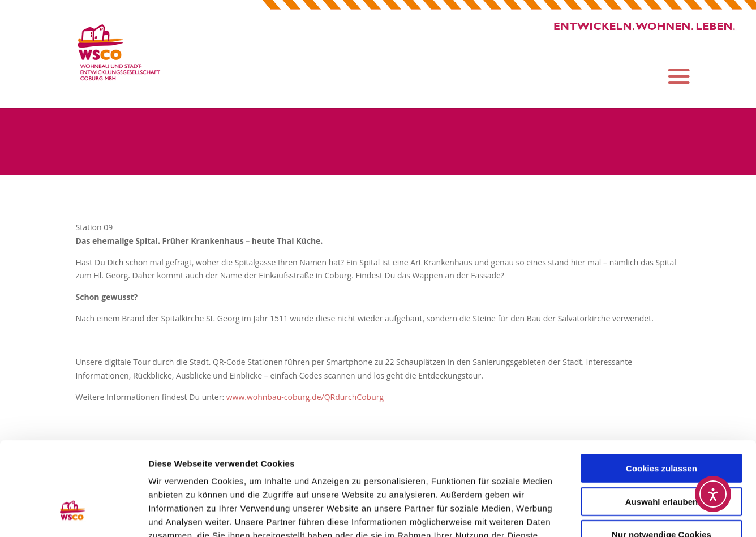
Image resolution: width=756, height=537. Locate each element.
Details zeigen (602, 515)
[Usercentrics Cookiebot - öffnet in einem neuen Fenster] (73, 515)
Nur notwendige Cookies (661, 454)
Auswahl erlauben (661, 421)
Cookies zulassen (661, 388)
